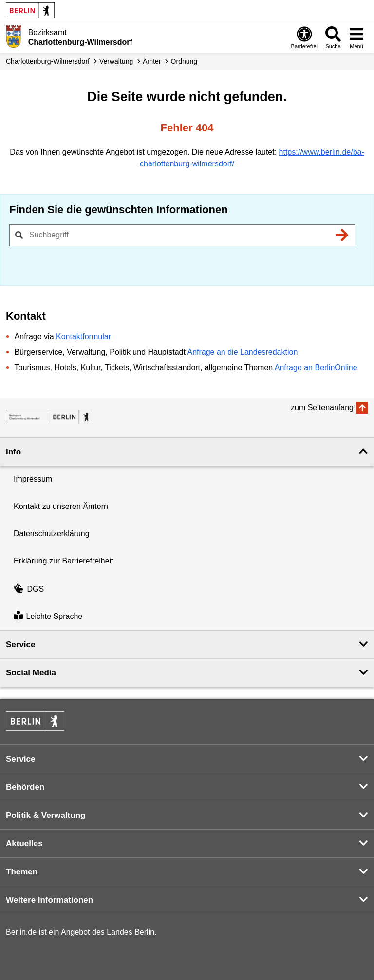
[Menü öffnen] (356, 37)
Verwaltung (116, 61)
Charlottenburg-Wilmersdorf (48, 61)
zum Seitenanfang (322, 408)
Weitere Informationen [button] (49, 900)
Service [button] (21, 644)
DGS (29, 589)
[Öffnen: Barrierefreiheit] (304, 37)
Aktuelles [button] (24, 844)
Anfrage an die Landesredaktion (242, 352)
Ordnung (184, 61)
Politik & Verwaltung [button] (46, 815)
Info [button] (13, 452)
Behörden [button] (25, 787)
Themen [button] (22, 872)
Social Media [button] (31, 673)
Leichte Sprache (48, 616)
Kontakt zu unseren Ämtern (61, 506)
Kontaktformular (84, 336)
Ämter (152, 61)
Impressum (33, 479)
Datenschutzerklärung (52, 534)
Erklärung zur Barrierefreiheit (64, 561)
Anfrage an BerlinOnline (316, 368)
